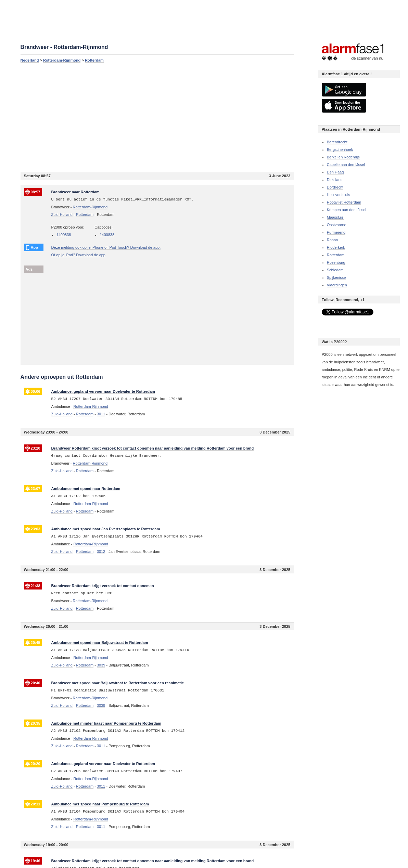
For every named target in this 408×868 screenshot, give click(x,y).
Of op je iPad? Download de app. (79, 255)
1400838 (64, 235)
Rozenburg (336, 262)
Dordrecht (335, 187)
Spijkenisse (336, 277)
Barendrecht (337, 142)
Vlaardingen (337, 285)
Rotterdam (94, 60)
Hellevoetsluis (339, 195)
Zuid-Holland (62, 215)
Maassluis (335, 217)
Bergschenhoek (340, 150)
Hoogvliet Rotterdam (344, 202)
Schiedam (335, 270)
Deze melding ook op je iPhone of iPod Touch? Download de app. (106, 247)
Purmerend (336, 232)
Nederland (30, 60)
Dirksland (335, 180)
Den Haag (335, 172)
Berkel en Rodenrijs (343, 157)
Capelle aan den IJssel (346, 165)
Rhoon (332, 240)
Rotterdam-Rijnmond (62, 60)
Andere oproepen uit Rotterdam (62, 377)
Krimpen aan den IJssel (347, 210)
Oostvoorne (337, 225)
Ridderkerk (336, 247)
